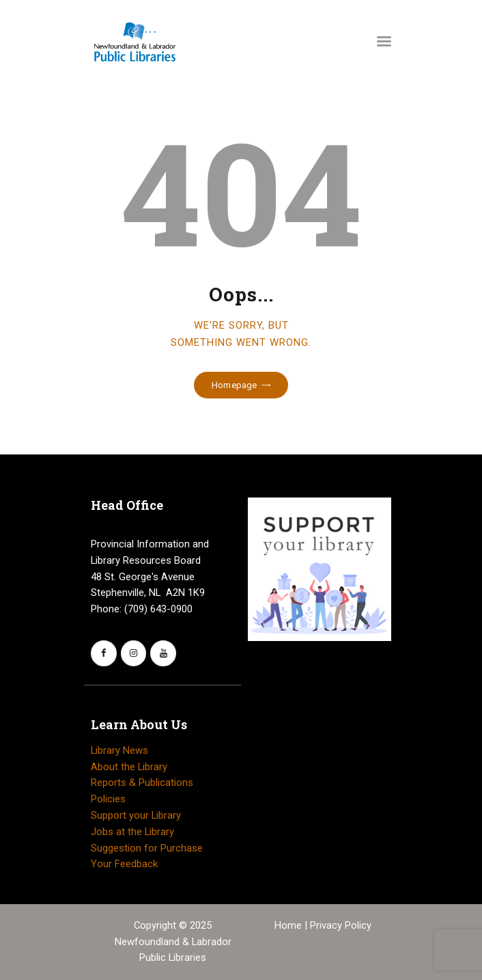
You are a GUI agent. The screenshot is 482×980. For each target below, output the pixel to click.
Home (289, 925)
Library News (119, 750)
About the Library (129, 767)
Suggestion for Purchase (147, 848)
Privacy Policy (341, 925)
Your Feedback (124, 864)
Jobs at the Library (132, 832)
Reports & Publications (142, 782)
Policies (108, 799)
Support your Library (136, 815)
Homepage (234, 385)
